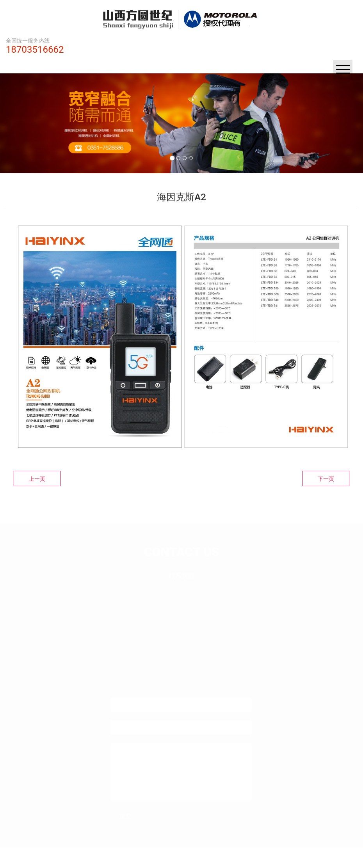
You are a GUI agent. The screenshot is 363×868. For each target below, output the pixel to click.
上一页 (37, 479)
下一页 (326, 479)
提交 (126, 811)
